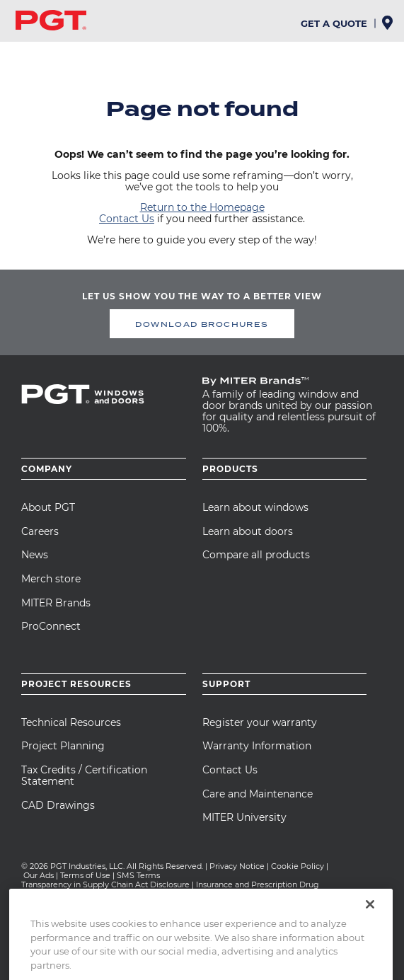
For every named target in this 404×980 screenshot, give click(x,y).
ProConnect (51, 626)
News (35, 555)
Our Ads (39, 875)
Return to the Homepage (202, 207)
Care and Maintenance (258, 794)
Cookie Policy (298, 866)
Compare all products (256, 555)
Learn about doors (248, 531)
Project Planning (63, 746)
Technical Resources (71, 722)
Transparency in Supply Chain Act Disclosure (105, 884)
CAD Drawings (58, 805)
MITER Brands (56, 603)
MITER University (244, 817)
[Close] (370, 926)
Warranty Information (257, 746)
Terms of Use (85, 875)
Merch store (51, 579)
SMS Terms (138, 875)
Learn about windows (255, 507)
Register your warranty (260, 722)
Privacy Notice (237, 866)
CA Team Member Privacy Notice (134, 894)
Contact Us (127, 219)
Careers (40, 531)
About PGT (48, 507)
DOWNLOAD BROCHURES (202, 324)
